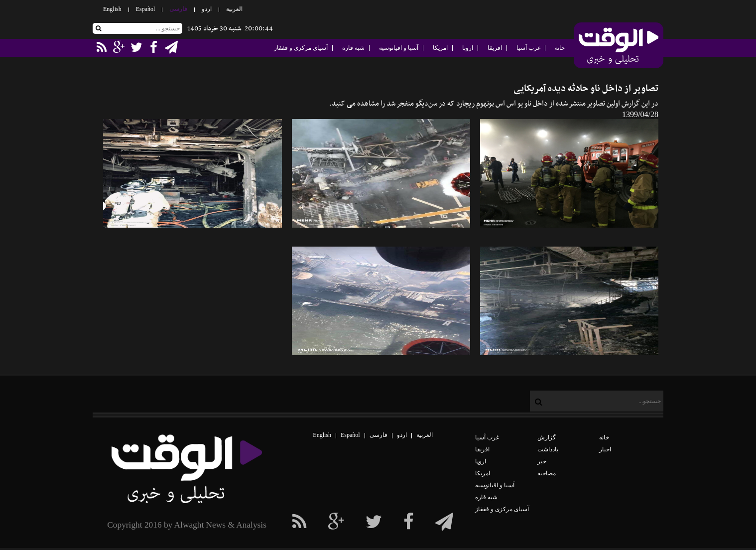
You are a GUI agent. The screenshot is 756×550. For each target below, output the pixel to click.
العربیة (234, 9)
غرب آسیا (528, 48)
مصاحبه (547, 473)
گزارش (547, 437)
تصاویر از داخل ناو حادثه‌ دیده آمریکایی (586, 89)
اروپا (468, 48)
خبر (542, 461)
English (112, 9)
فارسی (178, 9)
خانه (560, 48)
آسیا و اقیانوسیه (399, 48)
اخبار (605, 449)
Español (146, 9)
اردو (207, 9)
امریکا (440, 48)
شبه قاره (353, 48)
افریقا (495, 48)
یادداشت (548, 449)
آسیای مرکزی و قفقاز (301, 48)
